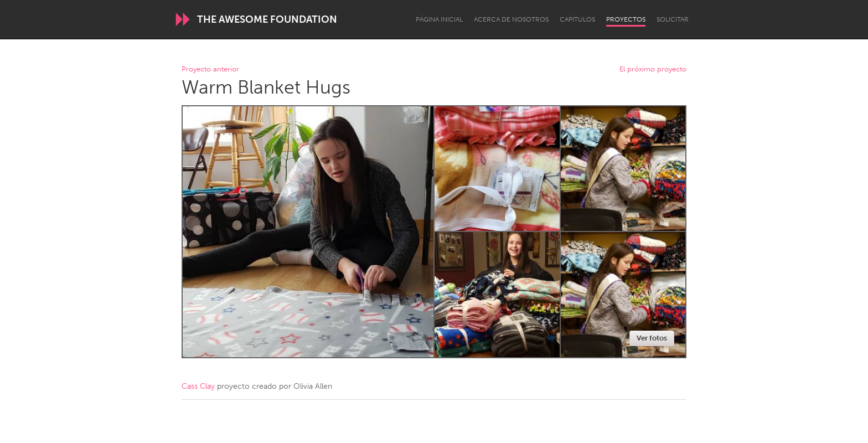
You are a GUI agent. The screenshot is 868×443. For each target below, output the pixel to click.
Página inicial (439, 19)
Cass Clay (198, 386)
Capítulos (577, 19)
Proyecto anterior (210, 69)
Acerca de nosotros (511, 19)
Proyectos (626, 19)
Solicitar (673, 19)
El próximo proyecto (653, 69)
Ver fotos (652, 338)
